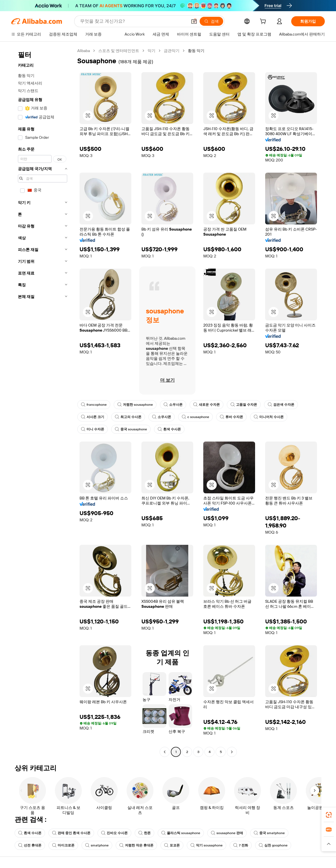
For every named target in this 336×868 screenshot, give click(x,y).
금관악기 (172, 51)
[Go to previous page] (165, 752)
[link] (329, 815)
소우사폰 (173, 405)
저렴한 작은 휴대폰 (136, 845)
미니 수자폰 (93, 429)
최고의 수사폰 (128, 417)
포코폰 (172, 845)
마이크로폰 (63, 845)
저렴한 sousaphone (135, 405)
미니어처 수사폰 (269, 417)
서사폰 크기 (93, 417)
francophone (94, 405)
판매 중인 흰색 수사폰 (71, 833)
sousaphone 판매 (227, 833)
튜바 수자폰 (231, 417)
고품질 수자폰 (244, 405)
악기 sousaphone (207, 845)
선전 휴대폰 (30, 845)
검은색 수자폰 (281, 405)
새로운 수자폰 (207, 405)
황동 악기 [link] (196, 51)
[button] (194, 21)
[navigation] (43, 402)
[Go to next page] (232, 752)
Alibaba (84, 51)
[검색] (211, 21)
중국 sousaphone (131, 429)
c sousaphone (195, 417)
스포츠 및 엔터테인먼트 (119, 51)
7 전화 (241, 845)
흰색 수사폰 (169, 429)
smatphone (97, 845)
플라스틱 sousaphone (181, 833)
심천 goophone (273, 845)
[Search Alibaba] (133, 21)
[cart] (264, 22)
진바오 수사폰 (114, 833)
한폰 (144, 833)
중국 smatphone (269, 833)
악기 (151, 51)
